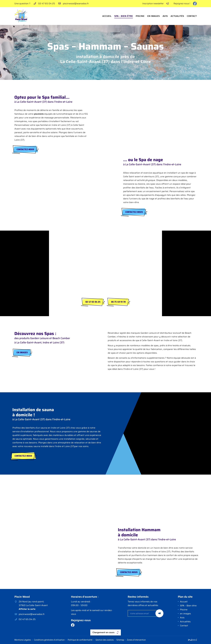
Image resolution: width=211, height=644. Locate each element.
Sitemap (120, 640)
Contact (192, 16)
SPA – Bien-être (124, 16)
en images (153, 16)
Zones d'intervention (136, 640)
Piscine (140, 16)
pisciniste (39, 114)
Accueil (107, 16)
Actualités (177, 16)
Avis (165, 16)
